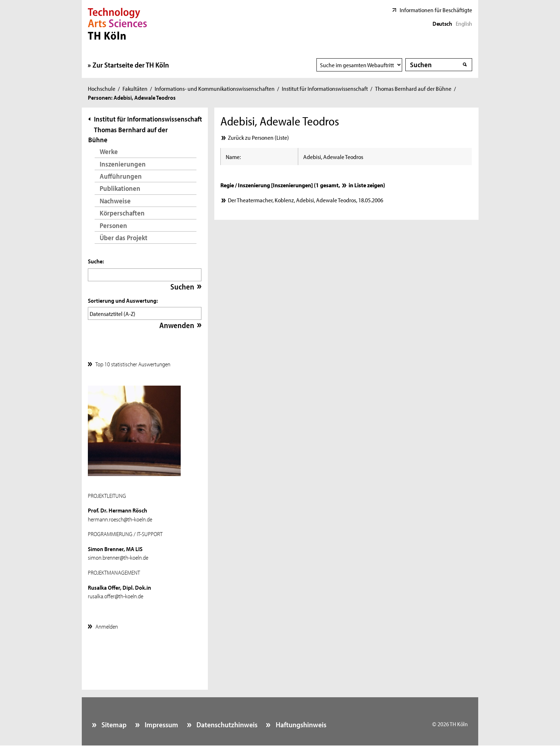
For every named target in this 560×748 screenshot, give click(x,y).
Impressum (161, 723)
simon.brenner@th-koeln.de (118, 555)
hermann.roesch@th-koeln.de (120, 517)
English (464, 23)
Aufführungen (121, 176)
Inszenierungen (123, 164)
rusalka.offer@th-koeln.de (116, 594)
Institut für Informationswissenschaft (325, 88)
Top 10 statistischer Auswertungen (133, 362)
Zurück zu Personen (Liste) (258, 137)
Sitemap (113, 723)
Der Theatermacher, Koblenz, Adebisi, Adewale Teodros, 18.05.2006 (306, 200)
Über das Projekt (124, 237)
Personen (113, 225)
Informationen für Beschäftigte (436, 10)
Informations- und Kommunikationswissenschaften (215, 88)
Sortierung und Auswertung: (123, 300)
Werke (109, 151)
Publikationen (120, 188)
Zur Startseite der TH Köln (131, 65)
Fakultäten (135, 88)
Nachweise (115, 201)
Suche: (96, 261)
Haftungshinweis (300, 723)
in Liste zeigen (366, 185)
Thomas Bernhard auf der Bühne (413, 88)
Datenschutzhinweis (226, 723)
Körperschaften (122, 213)
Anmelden (107, 624)
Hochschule (102, 88)
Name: (233, 157)
